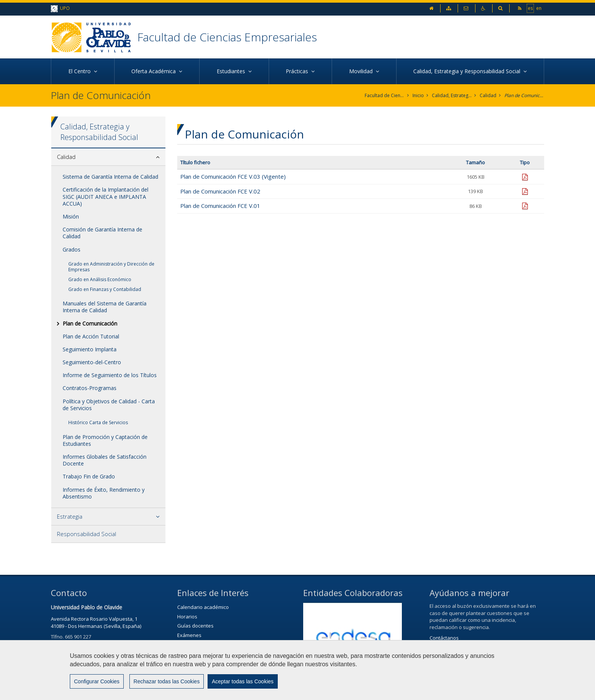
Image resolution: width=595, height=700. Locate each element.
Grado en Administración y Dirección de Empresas (111, 267)
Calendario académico (203, 607)
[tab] (108, 157)
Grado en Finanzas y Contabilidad (105, 289)
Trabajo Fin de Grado (89, 476)
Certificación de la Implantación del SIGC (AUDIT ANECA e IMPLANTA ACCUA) (105, 196)
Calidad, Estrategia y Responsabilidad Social (452, 95)
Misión (71, 216)
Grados (72, 249)
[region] (297, 670)
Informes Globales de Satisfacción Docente (105, 460)
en (539, 8)
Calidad (488, 95)
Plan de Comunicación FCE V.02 (220, 191)
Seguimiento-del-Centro (92, 362)
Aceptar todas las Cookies (243, 681)
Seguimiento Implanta (90, 349)
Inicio (418, 95)
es (530, 8)
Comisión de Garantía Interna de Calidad (102, 233)
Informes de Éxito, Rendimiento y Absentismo (104, 493)
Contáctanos (444, 638)
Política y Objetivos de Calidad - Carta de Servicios (109, 405)
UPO (60, 9)
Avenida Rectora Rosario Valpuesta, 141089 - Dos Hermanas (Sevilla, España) (96, 622)
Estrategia (70, 516)
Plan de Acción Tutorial (91, 336)
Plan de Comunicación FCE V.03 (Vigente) (233, 176)
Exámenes (189, 635)
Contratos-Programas (90, 388)
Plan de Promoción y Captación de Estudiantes (105, 440)
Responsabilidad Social (87, 534)
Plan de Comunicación (524, 95)
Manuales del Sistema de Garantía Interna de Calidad (105, 307)
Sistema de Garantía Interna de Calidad (110, 177)
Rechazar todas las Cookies (167, 681)
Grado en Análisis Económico (100, 279)
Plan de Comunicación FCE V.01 (220, 206)
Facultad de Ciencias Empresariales (227, 37)
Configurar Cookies (97, 681)
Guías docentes (195, 626)
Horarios (187, 617)
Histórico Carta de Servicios (98, 422)
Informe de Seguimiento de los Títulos (110, 375)
